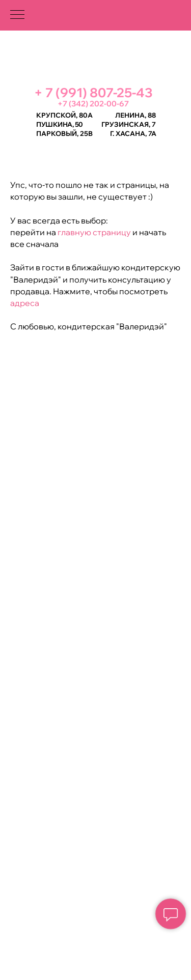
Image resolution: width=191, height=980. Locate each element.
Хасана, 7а (136, 133)
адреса (25, 303)
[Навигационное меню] (17, 15)
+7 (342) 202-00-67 (93, 104)
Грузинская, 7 (129, 124)
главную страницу (93, 232)
